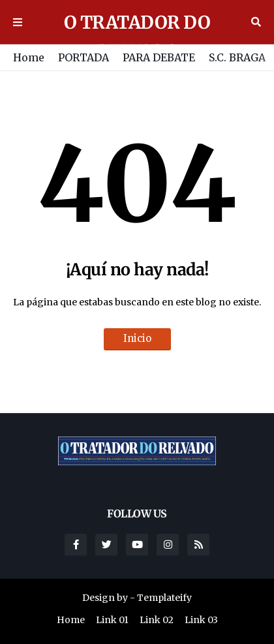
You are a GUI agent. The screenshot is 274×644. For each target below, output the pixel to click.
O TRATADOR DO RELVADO (137, 37)
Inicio (137, 338)
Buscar (256, 22)
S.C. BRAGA (237, 57)
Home (29, 57)
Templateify (164, 598)
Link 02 (157, 620)
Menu (18, 22)
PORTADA (84, 57)
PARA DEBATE (159, 57)
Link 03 (201, 620)
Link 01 (112, 620)
